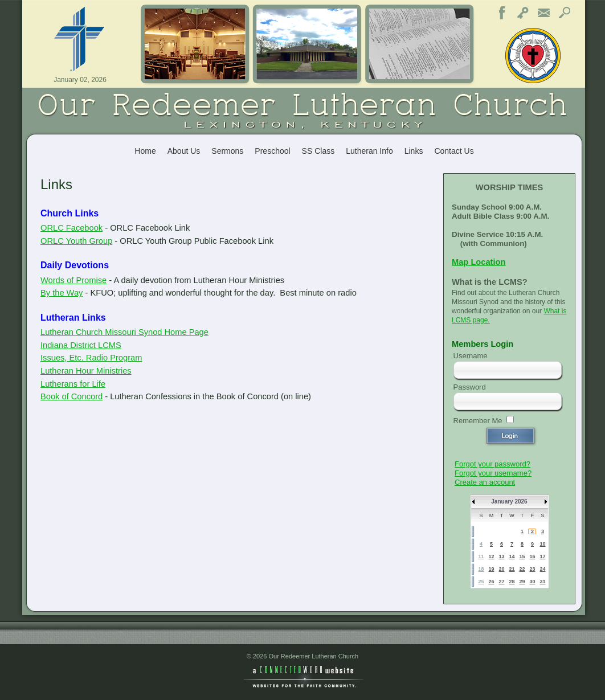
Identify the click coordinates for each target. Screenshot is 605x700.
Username (471, 356)
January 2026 (509, 502)
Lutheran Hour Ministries (86, 371)
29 (522, 582)
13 (501, 556)
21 (512, 569)
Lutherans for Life (73, 384)
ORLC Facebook (71, 228)
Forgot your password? (492, 464)
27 (501, 582)
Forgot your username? (493, 473)
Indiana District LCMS (81, 345)
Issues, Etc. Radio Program (91, 358)
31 (542, 582)
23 (532, 569)
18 (481, 569)
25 (481, 582)
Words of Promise (73, 280)
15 (522, 556)
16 (532, 556)
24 (542, 569)
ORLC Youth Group (76, 241)
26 (491, 582)
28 (512, 582)
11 (481, 556)
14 (512, 556)
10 (542, 544)
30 (532, 582)
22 (522, 569)
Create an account (485, 482)
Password (470, 387)
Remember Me (478, 421)
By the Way (62, 293)
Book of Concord (71, 396)
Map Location (479, 262)
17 (542, 556)
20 (501, 569)
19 (491, 569)
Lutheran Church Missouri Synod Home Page (124, 332)
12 (491, 556)
